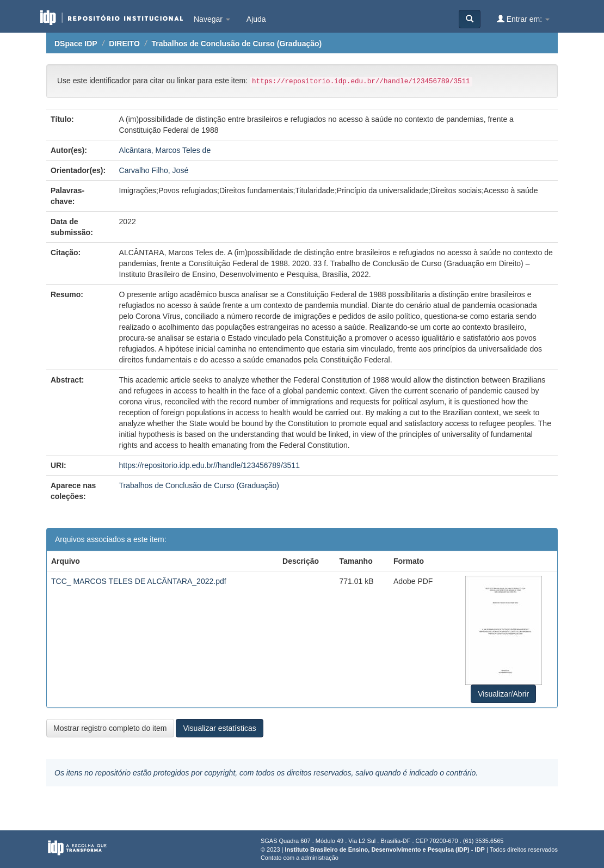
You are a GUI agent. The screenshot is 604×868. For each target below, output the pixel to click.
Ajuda (256, 19)
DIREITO (124, 44)
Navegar (212, 19)
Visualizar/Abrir (503, 694)
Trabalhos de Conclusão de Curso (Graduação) (236, 44)
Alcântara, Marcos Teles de (165, 150)
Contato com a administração (300, 858)
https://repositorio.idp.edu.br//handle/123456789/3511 (209, 465)
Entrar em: (523, 19)
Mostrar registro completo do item (110, 728)
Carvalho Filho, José (154, 170)
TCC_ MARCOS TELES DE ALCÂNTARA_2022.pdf (139, 581)
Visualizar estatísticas (219, 728)
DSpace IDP (76, 44)
